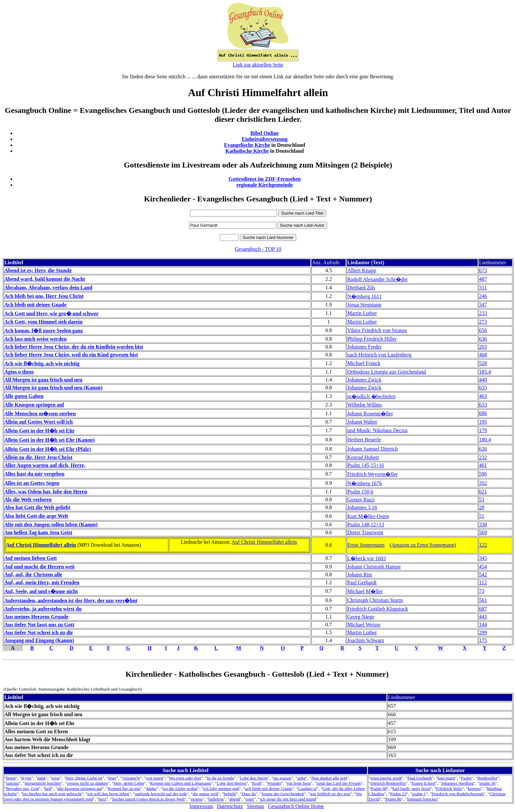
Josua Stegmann (364, 305)
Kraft (257, 783)
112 (483, 582)
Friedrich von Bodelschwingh (457, 794)
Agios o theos (19, 372)
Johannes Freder (364, 347)
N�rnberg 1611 (364, 296)
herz (103, 799)
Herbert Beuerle (364, 440)
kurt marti (446, 778)
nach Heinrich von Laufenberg (379, 355)
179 (483, 430)
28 (482, 507)
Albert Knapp (362, 270)
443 (483, 617)
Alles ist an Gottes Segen (32, 483)
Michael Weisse (364, 625)
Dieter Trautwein (365, 532)
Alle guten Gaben (24, 396)
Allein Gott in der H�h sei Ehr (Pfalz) (48, 449)
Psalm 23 (398, 794)
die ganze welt (205, 794)
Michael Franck (364, 363)
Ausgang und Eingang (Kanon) (39, 640)
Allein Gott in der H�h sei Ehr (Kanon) (50, 440)
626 (483, 449)
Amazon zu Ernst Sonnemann (423, 545)
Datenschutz (230, 806)
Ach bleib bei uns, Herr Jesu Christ (44, 296)
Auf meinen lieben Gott (31, 558)
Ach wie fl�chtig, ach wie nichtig (42, 364)
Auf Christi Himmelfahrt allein (41, 545)
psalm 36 (488, 783)
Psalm (466, 778)
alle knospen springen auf (80, 788)
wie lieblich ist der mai (330, 794)
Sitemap (255, 806)
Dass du (249, 794)
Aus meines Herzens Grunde (36, 617)
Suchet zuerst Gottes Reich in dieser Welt (148, 799)
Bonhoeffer (487, 778)
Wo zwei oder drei (185, 778)
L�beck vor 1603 (366, 558)
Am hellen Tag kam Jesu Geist (38, 532)
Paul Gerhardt (362, 582)
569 (483, 532)
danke (151, 788)
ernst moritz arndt (386, 778)
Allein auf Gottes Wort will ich (39, 422)
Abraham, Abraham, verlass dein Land (48, 288)
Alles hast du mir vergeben (34, 474)
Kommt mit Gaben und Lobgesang (181, 783)
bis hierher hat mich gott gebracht (52, 794)
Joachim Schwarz (366, 640)
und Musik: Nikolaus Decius (377, 430)
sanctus (12, 783)
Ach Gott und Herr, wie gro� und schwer (51, 314)
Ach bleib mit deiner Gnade (35, 305)
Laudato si (307, 788)
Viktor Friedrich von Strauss (377, 330)
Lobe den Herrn (254, 778)
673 (483, 270)
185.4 (485, 372)
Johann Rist (360, 575)
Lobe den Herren (232, 783)
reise (55, 778)
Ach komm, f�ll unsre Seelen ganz (44, 331)
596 (483, 474)
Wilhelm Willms (365, 405)
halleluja (216, 799)
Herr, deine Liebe (129, 783)
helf (48, 788)
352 (483, 483)
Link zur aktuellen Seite (258, 65)
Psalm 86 (393, 799)
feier (112, 778)
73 (482, 591)
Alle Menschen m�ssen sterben (40, 414)
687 (483, 609)
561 (483, 600)
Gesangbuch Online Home (296, 806)
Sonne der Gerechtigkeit (283, 794)
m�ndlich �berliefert (371, 396)
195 (483, 422)
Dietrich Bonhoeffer (388, 783)
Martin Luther (362, 313)
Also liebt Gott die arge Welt (36, 516)
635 (483, 388)
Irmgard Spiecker (422, 799)
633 (483, 405)
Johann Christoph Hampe (374, 567)
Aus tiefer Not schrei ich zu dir (39, 632)
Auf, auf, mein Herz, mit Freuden (42, 582)
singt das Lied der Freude (339, 783)
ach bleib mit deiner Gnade (269, 788)
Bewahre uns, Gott (22, 788)
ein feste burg (299, 783)
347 (483, 305)
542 (483, 575)
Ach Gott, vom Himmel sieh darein (43, 322)
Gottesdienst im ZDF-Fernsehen (265, 179)
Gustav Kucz (361, 499)
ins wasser (283, 778)
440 (483, 380)
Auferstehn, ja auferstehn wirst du (43, 609)
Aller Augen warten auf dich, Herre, (45, 465)
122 (483, 545)
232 (483, 457)
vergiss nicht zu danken (87, 783)
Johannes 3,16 (362, 507)
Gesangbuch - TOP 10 (258, 249)
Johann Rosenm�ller (370, 414)
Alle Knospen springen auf (34, 405)
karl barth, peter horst (412, 788)
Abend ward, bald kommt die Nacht (45, 279)
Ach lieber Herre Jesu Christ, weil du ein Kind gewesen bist (71, 355)
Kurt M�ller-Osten (368, 516)
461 (483, 465)
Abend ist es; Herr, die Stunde (38, 270)
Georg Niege (361, 617)
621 (483, 492)
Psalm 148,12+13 (366, 524)
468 (483, 355)
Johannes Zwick (364, 380)
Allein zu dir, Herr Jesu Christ (38, 457)
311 (483, 288)
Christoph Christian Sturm (375, 600)
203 (483, 347)
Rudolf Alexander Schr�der (377, 279)
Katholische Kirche (247, 151)
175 (483, 640)
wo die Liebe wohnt (180, 788)
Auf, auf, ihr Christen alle (33, 575)
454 (483, 567)
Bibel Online (265, 133)
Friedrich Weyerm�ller (372, 474)
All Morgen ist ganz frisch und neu (43, 380)
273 (483, 322)
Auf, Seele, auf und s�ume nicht (41, 591)
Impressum (201, 806)
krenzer (474, 788)
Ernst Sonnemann (366, 545)
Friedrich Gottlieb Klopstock (378, 609)
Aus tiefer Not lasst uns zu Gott (39, 625)
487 (483, 279)
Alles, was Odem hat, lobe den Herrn (46, 492)
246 (483, 296)
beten (11, 778)
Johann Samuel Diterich (373, 449)
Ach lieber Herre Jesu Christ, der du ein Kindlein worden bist (74, 347)
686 (483, 413)
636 (483, 339)
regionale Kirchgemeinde (264, 185)
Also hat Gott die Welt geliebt (37, 507)
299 (483, 632)
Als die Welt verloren (28, 499)
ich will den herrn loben (108, 794)
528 (483, 363)
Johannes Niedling (458, 783)
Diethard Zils (361, 288)
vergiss (196, 799)
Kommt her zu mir (124, 788)
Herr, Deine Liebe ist (84, 778)
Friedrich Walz (449, 788)
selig (301, 778)
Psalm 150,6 (360, 492)
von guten (155, 778)
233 (483, 313)
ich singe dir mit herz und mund (288, 799)
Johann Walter (362, 422)
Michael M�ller (365, 591)
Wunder (274, 783)
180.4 (485, 440)
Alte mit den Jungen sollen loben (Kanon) (51, 524)
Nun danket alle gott (329, 778)
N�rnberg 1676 (364, 483)
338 (483, 524)
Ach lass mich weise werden (35, 339)
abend (235, 799)
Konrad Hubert (363, 457)
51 (482, 516)
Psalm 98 (379, 788)
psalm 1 (419, 794)
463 (483, 396)
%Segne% (131, 778)
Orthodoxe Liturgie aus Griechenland (387, 372)
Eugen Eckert (424, 783)
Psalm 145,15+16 (366, 465)
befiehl (230, 794)
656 (483, 330)
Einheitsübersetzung (265, 139)
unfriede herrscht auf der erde (161, 794)
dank (41, 778)
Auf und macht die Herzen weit (39, 567)
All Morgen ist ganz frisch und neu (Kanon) (53, 388)
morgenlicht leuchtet (43, 783)
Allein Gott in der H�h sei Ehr (39, 431)
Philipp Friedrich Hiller (372, 339)
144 (483, 625)
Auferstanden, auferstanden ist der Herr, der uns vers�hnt (71, 601)
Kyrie (26, 778)
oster (250, 799)
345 (483, 558)
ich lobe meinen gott (221, 788)
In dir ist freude (221, 778)
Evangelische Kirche (247, 145)
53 (482, 499)
